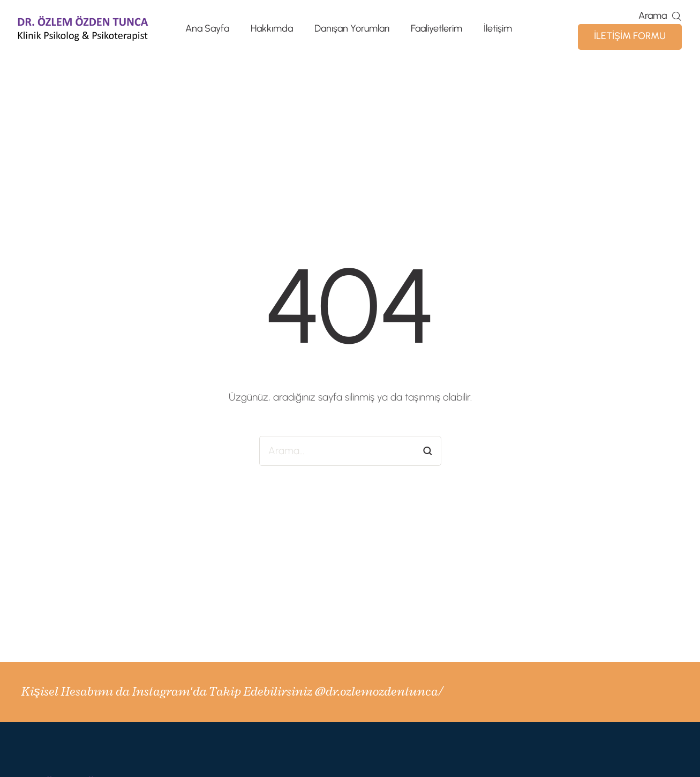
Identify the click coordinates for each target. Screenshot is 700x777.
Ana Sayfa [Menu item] (207, 29)
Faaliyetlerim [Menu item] (436, 29)
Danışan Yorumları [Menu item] (352, 29)
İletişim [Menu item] (498, 29)
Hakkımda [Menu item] (272, 29)
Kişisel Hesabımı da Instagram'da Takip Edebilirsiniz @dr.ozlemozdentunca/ (232, 691)
